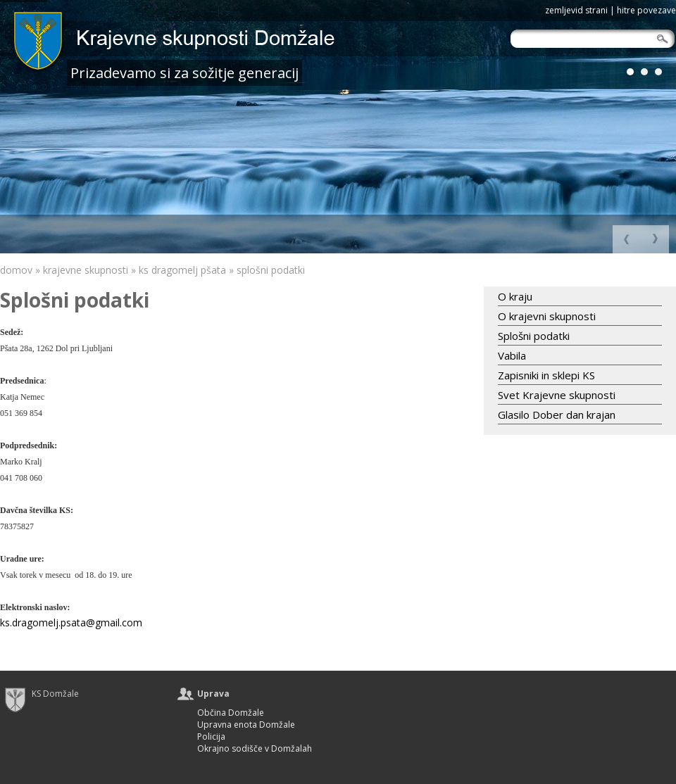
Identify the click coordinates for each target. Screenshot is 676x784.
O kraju (515, 296)
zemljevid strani (576, 10)
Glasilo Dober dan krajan (557, 415)
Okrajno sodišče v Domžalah (255, 749)
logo (208, 44)
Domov (16, 270)
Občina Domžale (231, 713)
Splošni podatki (271, 270)
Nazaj (655, 239)
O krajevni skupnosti (547, 316)
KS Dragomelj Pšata (182, 270)
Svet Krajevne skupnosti (557, 395)
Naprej (627, 239)
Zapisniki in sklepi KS (546, 375)
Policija (211, 737)
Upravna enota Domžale (246, 725)
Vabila (512, 355)
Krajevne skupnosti (86, 270)
